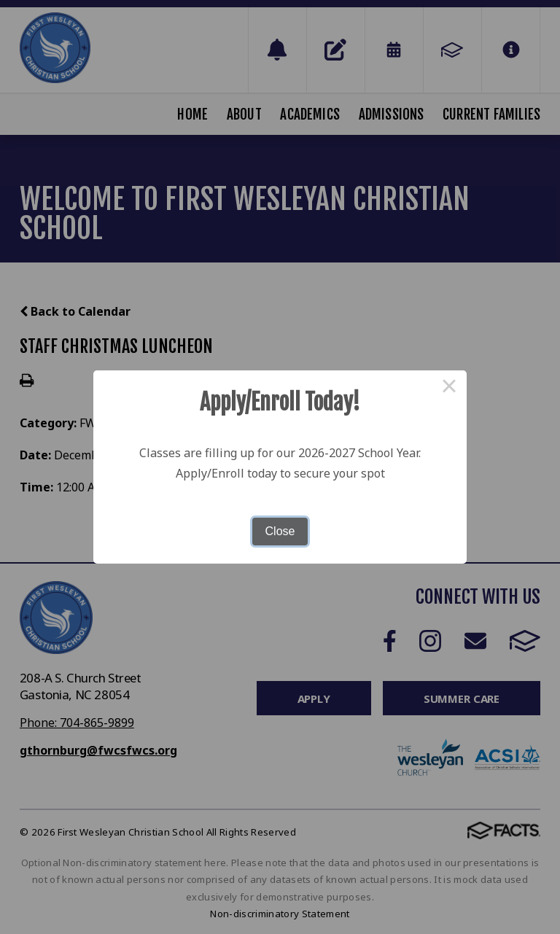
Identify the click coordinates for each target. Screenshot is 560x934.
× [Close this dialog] (449, 388)
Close (280, 531)
